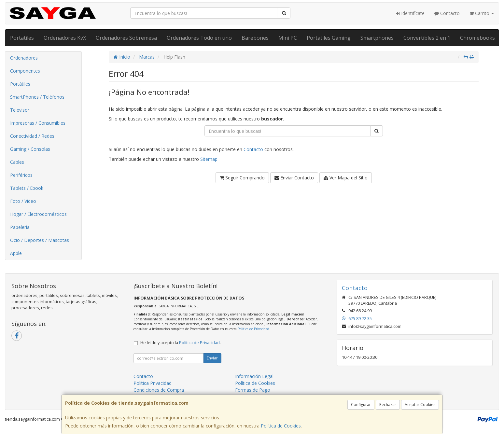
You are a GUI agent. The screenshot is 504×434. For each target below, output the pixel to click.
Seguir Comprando (242, 178)
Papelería (20, 227)
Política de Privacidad (253, 329)
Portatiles (22, 38)
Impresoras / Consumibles (38, 123)
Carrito (482, 13)
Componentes (25, 71)
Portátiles (20, 84)
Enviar (212, 358)
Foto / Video (23, 201)
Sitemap (209, 159)
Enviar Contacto (294, 178)
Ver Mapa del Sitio (346, 178)
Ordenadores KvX (65, 38)
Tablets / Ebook (27, 188)
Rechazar (388, 405)
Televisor (20, 110)
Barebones (255, 38)
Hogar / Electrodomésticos (38, 214)
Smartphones (377, 38)
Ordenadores (24, 58)
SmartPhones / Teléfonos (37, 97)
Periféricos (21, 175)
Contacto (447, 13)
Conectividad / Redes (32, 136)
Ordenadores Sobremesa (126, 38)
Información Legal (254, 376)
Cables (17, 162)
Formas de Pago (253, 390)
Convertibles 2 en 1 (427, 38)
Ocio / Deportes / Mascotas (40, 240)
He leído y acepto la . (181, 343)
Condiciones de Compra (159, 390)
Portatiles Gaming (329, 38)
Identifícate (410, 13)
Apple (16, 253)
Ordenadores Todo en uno (199, 38)
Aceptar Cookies (420, 405)
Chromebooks (477, 38)
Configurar (361, 405)
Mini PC (288, 38)
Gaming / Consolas (30, 149)
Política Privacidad (153, 383)
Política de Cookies (281, 426)
